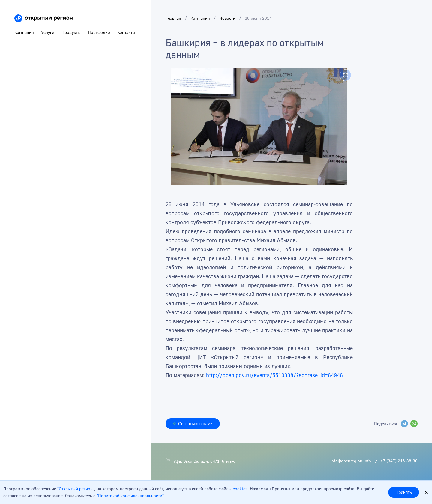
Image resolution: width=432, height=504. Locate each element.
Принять (404, 492)
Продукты (71, 32)
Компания (200, 18)
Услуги (48, 32)
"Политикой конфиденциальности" (130, 495)
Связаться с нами (193, 424)
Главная (173, 18)
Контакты (126, 32)
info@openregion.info (351, 461)
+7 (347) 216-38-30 (399, 461)
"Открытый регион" (76, 489)
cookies (240, 489)
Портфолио (99, 32)
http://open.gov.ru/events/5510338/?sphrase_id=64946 (274, 375)
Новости (227, 18)
